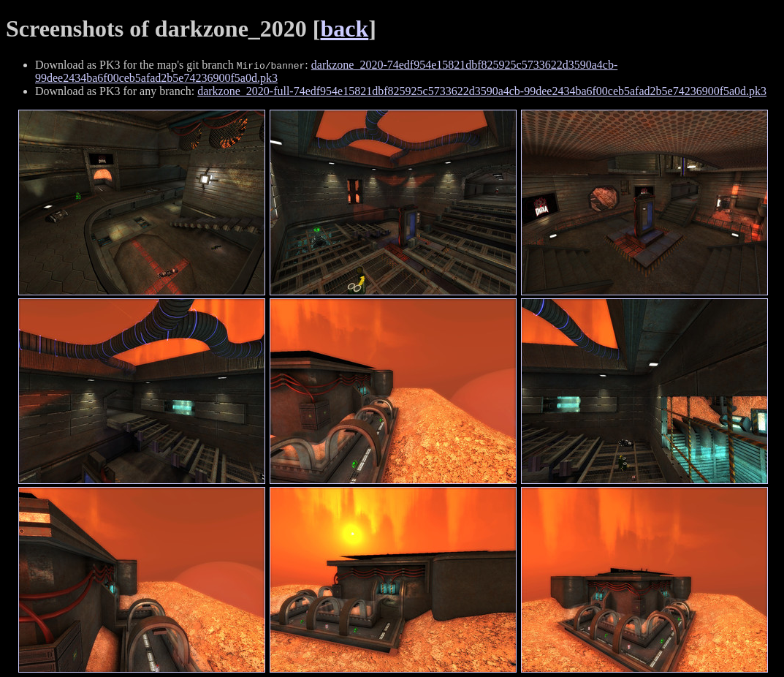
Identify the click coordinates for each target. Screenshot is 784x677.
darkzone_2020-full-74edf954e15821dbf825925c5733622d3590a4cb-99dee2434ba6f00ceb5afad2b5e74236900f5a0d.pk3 (482, 91)
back (345, 29)
